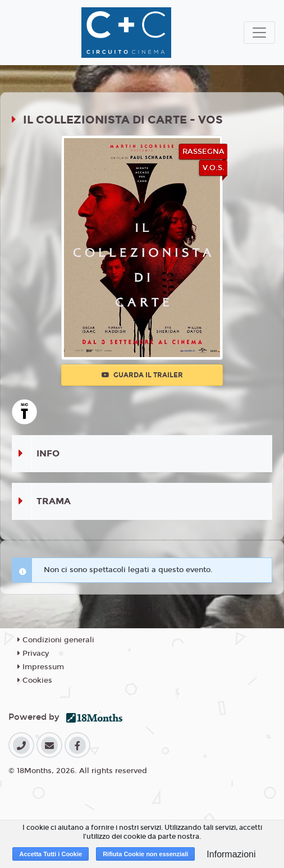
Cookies (35, 680)
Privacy (33, 654)
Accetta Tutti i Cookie (51, 854)
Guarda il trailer (142, 375)
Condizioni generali (56, 640)
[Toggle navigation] (259, 33)
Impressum (41, 667)
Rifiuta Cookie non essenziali (145, 854)
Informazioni (231, 854)
